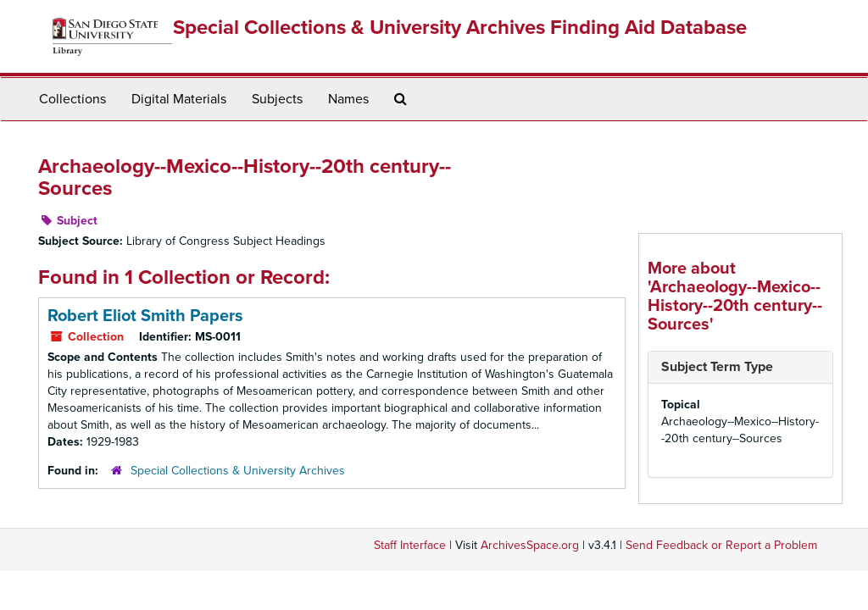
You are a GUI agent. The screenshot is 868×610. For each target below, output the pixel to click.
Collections (72, 99)
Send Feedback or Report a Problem (721, 545)
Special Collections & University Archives (238, 471)
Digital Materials (179, 99)
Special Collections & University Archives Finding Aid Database (460, 28)
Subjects (277, 99)
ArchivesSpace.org (530, 545)
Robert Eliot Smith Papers (145, 316)
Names (348, 99)
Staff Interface (410, 545)
